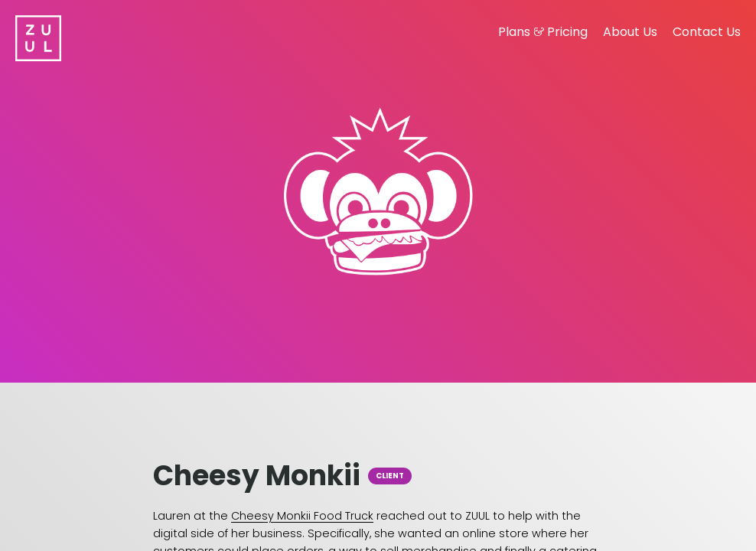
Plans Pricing (543, 32)
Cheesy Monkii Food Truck (302, 516)
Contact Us (707, 32)
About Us (630, 32)
